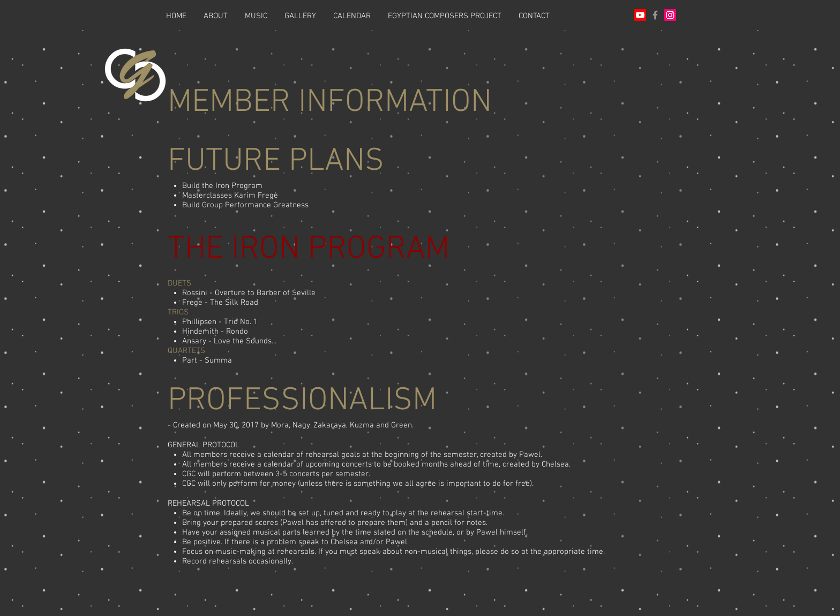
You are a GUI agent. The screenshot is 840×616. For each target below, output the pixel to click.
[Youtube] (640, 15)
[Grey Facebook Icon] (655, 15)
